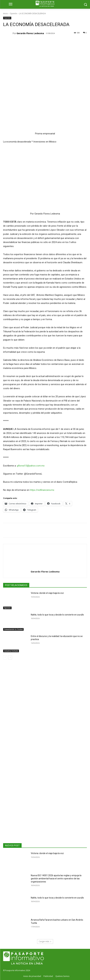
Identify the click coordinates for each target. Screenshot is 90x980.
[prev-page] (5, 657)
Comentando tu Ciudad (13, 629)
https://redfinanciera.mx (42, 490)
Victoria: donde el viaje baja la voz (47, 593)
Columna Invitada (11, 651)
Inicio (5, 13)
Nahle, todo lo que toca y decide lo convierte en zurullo (57, 615)
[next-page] (10, 657)
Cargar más (45, 941)
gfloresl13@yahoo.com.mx (31, 466)
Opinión (13, 13)
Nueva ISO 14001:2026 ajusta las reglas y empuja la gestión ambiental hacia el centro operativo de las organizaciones (56, 878)
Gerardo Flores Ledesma (30, 33)
